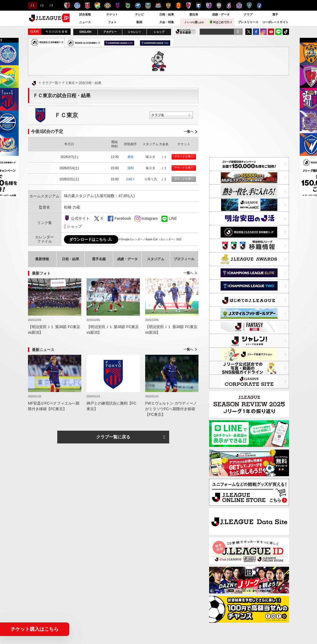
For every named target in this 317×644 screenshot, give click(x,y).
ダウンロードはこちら (91, 239)
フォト (112, 22)
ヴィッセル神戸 (219, 5)
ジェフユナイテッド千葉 (97, 5)
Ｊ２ (41, 5)
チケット (112, 14)
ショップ (159, 32)
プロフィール (184, 259)
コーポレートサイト (275, 22)
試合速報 (85, 14)
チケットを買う (184, 156)
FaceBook (256, 32)
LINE (278, 32)
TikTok (286, 32)
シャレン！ (135, 32)
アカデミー (110, 32)
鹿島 (131, 157)
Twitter (249, 32)
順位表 (194, 14)
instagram (137, 219)
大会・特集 (167, 22)
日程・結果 (167, 14)
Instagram (263, 32)
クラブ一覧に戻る (113, 437)
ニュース (85, 22)
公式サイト (80, 218)
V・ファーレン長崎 (259, 5)
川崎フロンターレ (148, 5)
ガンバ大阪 (199, 5)
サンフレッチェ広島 (239, 5)
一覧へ (189, 132)
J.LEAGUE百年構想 (186, 32)
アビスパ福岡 (249, 5)
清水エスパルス (168, 5)
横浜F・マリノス (158, 5)
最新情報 (42, 259)
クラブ (248, 14)
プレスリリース (248, 22)
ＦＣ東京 (118, 5)
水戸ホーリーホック (77, 5)
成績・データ (221, 14)
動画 (139, 22)
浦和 (131, 168)
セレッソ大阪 (209, 5)
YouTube (271, 32)
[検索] (238, 32)
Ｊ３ (50, 5)
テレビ (139, 14)
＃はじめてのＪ (221, 22)
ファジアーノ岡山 (229, 5)
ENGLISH (85, 32)
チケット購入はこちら (35, 629)
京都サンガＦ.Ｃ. (188, 5)
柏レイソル (107, 5)
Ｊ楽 (194, 22)
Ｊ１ (32, 5)
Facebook (123, 218)
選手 (275, 14)
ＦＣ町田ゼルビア (138, 5)
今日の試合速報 (57, 32)
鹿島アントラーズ (67, 5)
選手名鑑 (99, 259)
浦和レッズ (87, 5)
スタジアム (156, 259)
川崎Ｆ (131, 179)
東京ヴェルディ (128, 5)
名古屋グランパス (178, 5)
